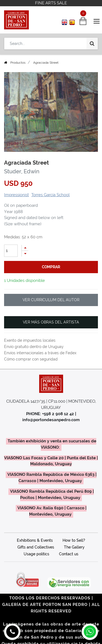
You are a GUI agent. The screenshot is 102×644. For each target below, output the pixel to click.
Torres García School (50, 195)
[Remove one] (25, 254)
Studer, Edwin (22, 171)
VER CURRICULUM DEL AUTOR (51, 300)
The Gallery (74, 547)
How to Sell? (74, 540)
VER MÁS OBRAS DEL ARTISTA (51, 322)
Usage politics (36, 554)
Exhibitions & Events (35, 540)
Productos (18, 63)
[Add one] (25, 248)
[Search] (92, 44)
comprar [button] (51, 267)
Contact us (69, 554)
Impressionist (16, 195)
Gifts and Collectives (36, 547)
